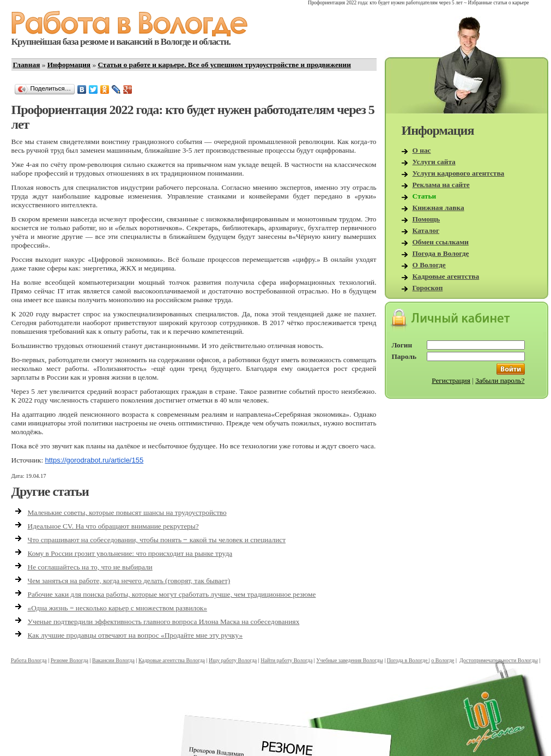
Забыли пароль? (500, 380)
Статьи (425, 196)
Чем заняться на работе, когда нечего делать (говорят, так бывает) (129, 581)
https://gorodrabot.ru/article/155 (95, 460)
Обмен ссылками (441, 242)
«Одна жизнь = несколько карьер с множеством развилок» (118, 608)
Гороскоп (428, 288)
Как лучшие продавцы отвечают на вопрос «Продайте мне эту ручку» (135, 635)
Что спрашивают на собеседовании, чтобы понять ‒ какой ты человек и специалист (157, 540)
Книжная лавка (438, 208)
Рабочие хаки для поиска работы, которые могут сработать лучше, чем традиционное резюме (172, 594)
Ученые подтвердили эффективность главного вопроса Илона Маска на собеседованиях (164, 622)
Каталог (426, 230)
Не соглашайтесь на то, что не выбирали (90, 567)
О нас (422, 150)
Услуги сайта (434, 162)
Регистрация (451, 380)
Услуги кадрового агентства (459, 173)
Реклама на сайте (441, 185)
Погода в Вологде (441, 253)
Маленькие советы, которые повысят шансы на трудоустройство (127, 512)
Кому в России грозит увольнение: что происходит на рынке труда (130, 553)
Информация (69, 65)
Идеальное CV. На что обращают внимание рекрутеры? (113, 526)
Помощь (426, 219)
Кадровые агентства (446, 276)
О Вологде (429, 265)
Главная (27, 65)
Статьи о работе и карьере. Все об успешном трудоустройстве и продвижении (224, 65)
